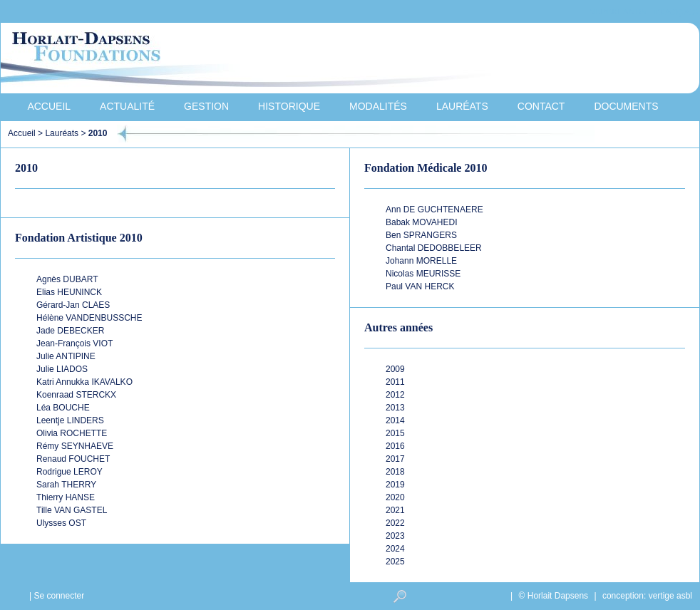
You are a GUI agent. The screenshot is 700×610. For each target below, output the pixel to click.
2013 (395, 408)
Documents (626, 106)
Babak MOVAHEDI (421, 222)
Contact (541, 106)
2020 (395, 497)
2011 (395, 382)
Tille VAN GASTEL (72, 510)
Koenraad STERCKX (76, 395)
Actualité (127, 106)
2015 (395, 433)
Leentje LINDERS (70, 420)
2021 (395, 510)
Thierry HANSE (66, 497)
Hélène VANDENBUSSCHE (89, 318)
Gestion (206, 106)
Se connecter (59, 596)
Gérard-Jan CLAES (73, 305)
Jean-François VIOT (74, 343)
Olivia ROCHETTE (72, 433)
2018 (395, 472)
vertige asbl (670, 596)
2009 (395, 369)
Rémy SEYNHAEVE (75, 446)
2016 (395, 446)
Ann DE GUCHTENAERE (434, 210)
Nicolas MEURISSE (423, 274)
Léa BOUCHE (63, 408)
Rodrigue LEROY (70, 472)
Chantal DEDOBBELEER (434, 248)
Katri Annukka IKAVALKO (84, 382)
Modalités (378, 106)
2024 (395, 549)
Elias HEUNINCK (69, 292)
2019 (395, 485)
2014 (395, 420)
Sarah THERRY (66, 485)
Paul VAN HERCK (420, 286)
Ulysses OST (61, 523)
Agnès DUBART (67, 279)
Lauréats (462, 106)
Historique (289, 106)
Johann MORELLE (421, 261)
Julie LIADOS (62, 369)
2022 (395, 523)
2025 (395, 562)
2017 (395, 459)
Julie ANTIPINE (66, 356)
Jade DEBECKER (70, 331)
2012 (395, 395)
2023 (395, 536)
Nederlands (617, 12)
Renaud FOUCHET (73, 459)
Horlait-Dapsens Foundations (257, 60)
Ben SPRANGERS (421, 235)
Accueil (49, 106)
